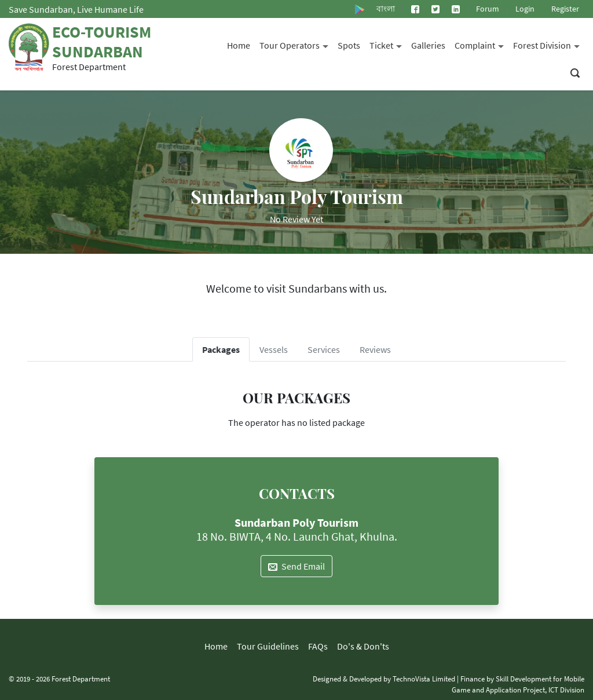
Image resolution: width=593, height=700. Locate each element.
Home (239, 45)
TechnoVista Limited (424, 679)
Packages (221, 349)
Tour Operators (296, 44)
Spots (349, 45)
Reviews (375, 349)
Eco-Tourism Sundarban (102, 42)
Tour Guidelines (268, 646)
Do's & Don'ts (363, 646)
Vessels (274, 349)
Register (565, 9)
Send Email (296, 566)
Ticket (388, 44)
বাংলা (386, 9)
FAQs (318, 646)
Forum (488, 9)
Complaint (482, 44)
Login (525, 9)
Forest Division (549, 44)
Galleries (428, 45)
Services (324, 349)
